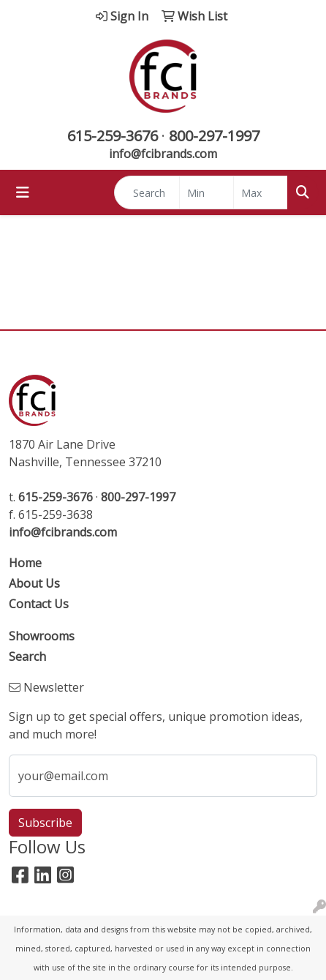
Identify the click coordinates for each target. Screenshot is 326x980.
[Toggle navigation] (23, 192)
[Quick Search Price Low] (206, 192)
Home (25, 563)
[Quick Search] (147, 192)
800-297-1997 (214, 136)
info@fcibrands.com (163, 154)
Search (27, 657)
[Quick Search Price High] (261, 192)
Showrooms (42, 636)
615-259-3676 (113, 136)
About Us (34, 583)
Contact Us (39, 604)
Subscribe (45, 823)
